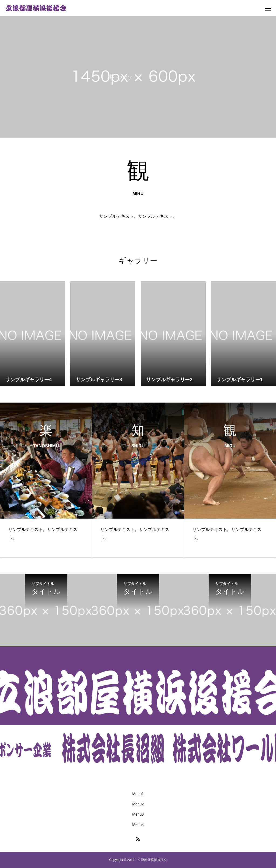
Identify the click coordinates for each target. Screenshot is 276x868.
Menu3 (138, 814)
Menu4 (138, 825)
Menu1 (138, 794)
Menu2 (138, 804)
